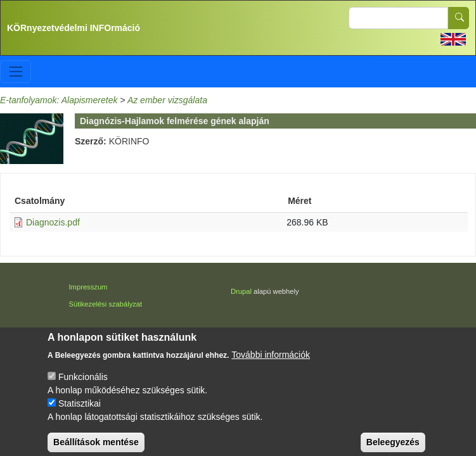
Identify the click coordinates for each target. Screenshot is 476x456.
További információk (271, 361)
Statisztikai (80, 410)
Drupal (241, 291)
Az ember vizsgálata (167, 100)
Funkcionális (83, 383)
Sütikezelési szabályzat (106, 304)
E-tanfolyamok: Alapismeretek (59, 100)
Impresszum (88, 287)
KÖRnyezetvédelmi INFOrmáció (74, 28)
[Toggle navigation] (16, 71)
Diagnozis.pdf (53, 222)
